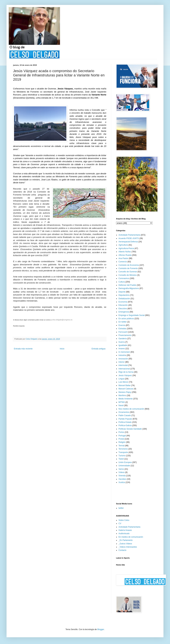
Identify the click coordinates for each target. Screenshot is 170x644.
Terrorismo (123, 449)
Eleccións (123, 309)
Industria (122, 355)
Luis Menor (123, 382)
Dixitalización (124, 299)
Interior (122, 362)
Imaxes (122, 349)
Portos (121, 432)
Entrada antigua (98, 349)
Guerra (122, 342)
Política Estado (125, 422)
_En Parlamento (126, 540)
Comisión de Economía (129, 265)
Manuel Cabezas (126, 389)
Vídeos (122, 472)
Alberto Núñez (125, 252)
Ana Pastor (123, 258)
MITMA (122, 402)
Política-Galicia (125, 425)
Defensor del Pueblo (127, 285)
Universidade (124, 466)
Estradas (122, 329)
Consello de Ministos (128, 275)
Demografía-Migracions (129, 288)
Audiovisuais (124, 533)
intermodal (123, 365)
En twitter (123, 322)
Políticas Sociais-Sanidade (130, 429)
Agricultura (123, 245)
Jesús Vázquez (125, 375)
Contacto (122, 550)
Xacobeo (122, 479)
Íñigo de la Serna (126, 372)
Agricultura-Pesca (126, 248)
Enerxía (122, 325)
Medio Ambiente (126, 399)
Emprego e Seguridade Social (132, 315)
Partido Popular (125, 419)
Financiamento (125, 335)
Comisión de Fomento (128, 268)
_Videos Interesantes (128, 547)
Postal (121, 439)
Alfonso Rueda (125, 255)
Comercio (123, 262)
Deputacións (124, 295)
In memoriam (124, 352)
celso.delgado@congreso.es (62, 320)
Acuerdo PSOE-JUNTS (129, 238)
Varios (121, 469)
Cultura (122, 282)
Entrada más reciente (23, 349)
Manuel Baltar (125, 385)
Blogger (101, 629)
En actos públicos (126, 319)
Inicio (62, 349)
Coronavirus (124, 278)
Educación (123, 305)
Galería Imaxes (125, 530)
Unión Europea (125, 462)
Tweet (121, 459)
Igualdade (123, 345)
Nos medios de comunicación (131, 409)
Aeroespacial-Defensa (128, 242)
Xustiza (122, 482)
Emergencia (124, 312)
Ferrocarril (123, 332)
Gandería (123, 339)
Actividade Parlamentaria (129, 235)
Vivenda (122, 476)
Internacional (124, 369)
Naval (121, 405)
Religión (122, 442)
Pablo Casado (125, 415)
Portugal (122, 436)
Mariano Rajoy (125, 392)
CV (120, 523)
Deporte (122, 292)
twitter (121, 508)
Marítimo (122, 395)
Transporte (123, 452)
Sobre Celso (124, 520)
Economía (123, 302)
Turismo (122, 456)
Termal (121, 446)
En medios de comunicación (131, 537)
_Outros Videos (125, 544)
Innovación (123, 359)
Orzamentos (124, 412)
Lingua (121, 379)
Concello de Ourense (128, 272)
